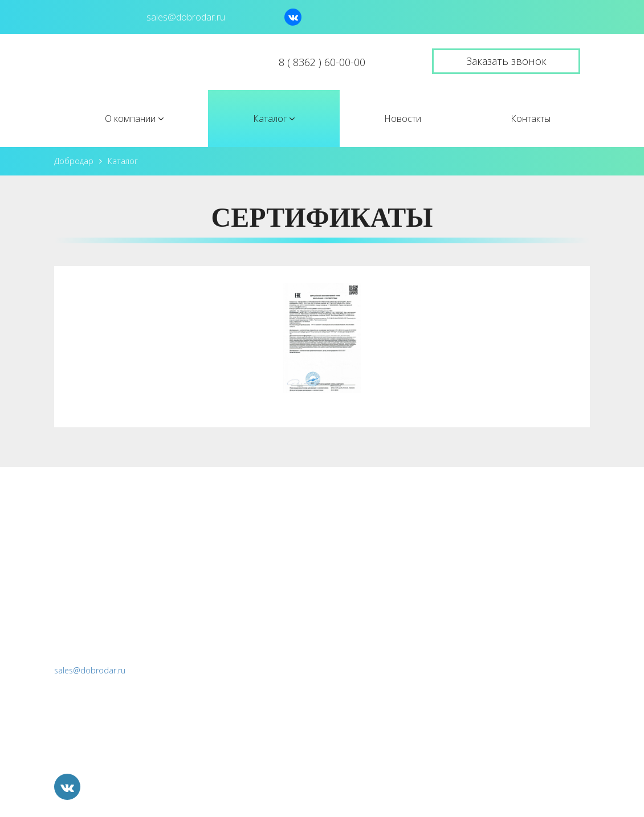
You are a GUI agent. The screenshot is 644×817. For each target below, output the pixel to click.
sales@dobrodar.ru (90, 670)
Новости (403, 119)
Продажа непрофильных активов (513, 709)
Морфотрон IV (474, 587)
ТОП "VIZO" (467, 538)
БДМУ (455, 611)
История (358, 538)
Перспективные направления (505, 660)
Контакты (531, 119)
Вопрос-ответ (369, 587)
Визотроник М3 (476, 562)
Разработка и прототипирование (513, 636)
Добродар (74, 161)
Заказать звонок (506, 61)
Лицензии (360, 562)
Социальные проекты (488, 684)
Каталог (274, 119)
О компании (134, 119)
